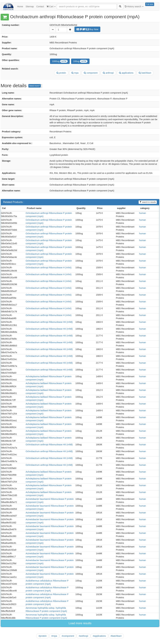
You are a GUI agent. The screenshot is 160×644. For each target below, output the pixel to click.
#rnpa (54, 636)
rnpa (75, 73)
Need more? (35, 86)
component (91, 73)
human (143, 213)
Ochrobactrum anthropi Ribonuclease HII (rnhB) (49, 322)
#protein (43, 636)
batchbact (145, 73)
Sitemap (30, 6)
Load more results (80, 623)
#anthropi (83, 636)
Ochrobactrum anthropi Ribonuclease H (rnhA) (49, 268)
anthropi (108, 73)
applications (126, 73)
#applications (99, 636)
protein (61, 73)
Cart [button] (51, 6)
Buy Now (87, 29)
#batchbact (116, 636)
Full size (150, 4)
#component (68, 636)
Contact (40, 6)
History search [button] (134, 6)
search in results (148, 202)
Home (20, 6)
